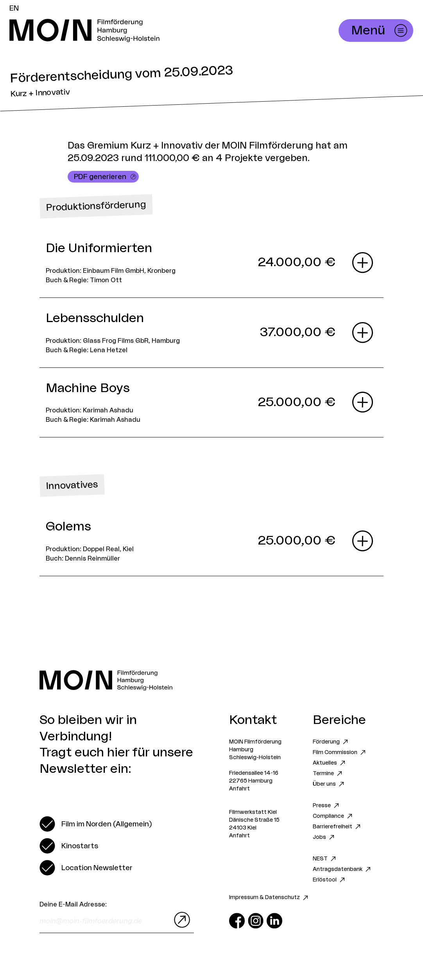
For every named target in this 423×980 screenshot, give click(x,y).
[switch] (96, 824)
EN (14, 8)
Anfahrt (239, 789)
